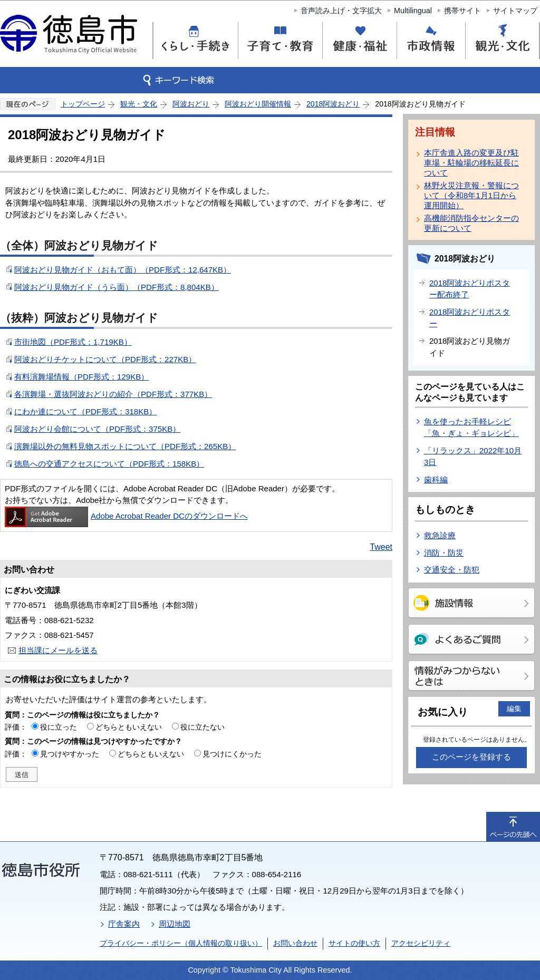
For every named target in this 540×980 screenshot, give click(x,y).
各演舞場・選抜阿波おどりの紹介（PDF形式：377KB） (113, 394)
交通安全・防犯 (452, 570)
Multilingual (413, 11)
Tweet (381, 547)
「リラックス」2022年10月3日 (473, 457)
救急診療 (440, 535)
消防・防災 (444, 553)
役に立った (59, 727)
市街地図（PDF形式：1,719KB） (73, 342)
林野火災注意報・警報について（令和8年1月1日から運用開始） (471, 195)
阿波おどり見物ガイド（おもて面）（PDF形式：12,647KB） (123, 270)
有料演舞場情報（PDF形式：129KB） (81, 377)
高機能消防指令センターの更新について (471, 223)
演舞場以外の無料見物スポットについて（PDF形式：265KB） (125, 446)
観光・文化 (139, 104)
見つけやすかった (70, 754)
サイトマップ (515, 11)
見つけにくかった (232, 754)
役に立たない (202, 727)
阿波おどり (191, 104)
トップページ (83, 104)
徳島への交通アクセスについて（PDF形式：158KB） (109, 464)
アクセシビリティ (421, 943)
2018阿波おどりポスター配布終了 (470, 289)
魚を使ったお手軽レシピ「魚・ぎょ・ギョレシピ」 (471, 428)
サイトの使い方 (354, 943)
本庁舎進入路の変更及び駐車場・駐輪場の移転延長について (471, 163)
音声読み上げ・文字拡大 (341, 11)
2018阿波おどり (333, 104)
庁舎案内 (124, 924)
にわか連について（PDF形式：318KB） (85, 411)
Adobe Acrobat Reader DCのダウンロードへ (126, 516)
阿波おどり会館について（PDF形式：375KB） (97, 429)
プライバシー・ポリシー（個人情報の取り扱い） (181, 943)
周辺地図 (175, 924)
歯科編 (436, 479)
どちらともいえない (129, 727)
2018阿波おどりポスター (470, 318)
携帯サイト (462, 11)
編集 (514, 709)
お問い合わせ (295, 943)
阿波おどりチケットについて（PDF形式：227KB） (105, 359)
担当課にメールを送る (58, 650)
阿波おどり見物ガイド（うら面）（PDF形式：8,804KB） (117, 287)
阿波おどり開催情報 (258, 104)
